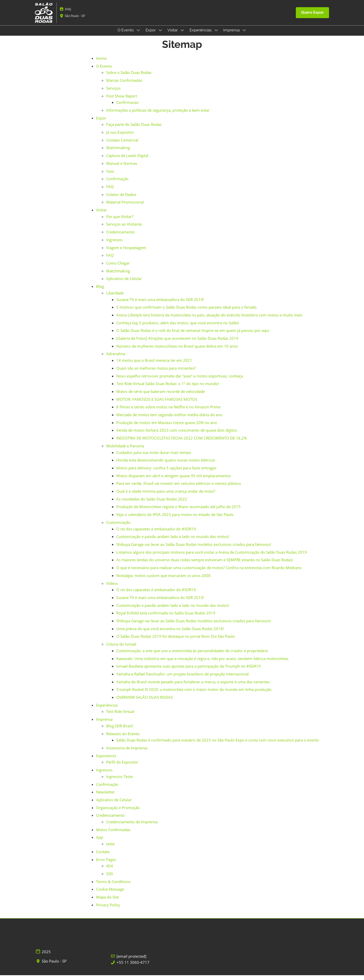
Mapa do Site (107, 902)
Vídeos (112, 588)
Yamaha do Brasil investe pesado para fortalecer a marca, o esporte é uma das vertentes (193, 687)
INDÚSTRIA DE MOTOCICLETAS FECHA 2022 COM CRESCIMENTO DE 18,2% (181, 443)
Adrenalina (116, 358)
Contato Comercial (122, 145)
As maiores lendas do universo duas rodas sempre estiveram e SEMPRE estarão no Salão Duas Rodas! (205, 565)
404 (110, 871)
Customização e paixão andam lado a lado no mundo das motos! (173, 541)
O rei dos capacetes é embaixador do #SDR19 (156, 534)
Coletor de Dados (121, 199)
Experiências (201, 35)
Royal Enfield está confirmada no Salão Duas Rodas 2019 (166, 618)
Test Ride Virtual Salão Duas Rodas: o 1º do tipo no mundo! (168, 388)
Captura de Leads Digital (127, 160)
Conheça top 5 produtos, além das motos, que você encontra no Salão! (178, 328)
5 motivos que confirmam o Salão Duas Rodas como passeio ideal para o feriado (186, 312)
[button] (312, 17)
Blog (100, 291)
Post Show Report (122, 101)
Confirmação (117, 184)
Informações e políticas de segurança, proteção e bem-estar (158, 115)
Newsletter (105, 797)
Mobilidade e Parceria (125, 451)
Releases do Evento (123, 738)
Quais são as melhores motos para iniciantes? (156, 373)
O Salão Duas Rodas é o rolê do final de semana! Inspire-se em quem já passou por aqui (193, 335)
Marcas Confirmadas (124, 85)
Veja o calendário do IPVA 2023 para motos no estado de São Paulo (175, 519)
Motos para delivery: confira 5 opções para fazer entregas (166, 473)
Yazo (110, 176)
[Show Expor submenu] (160, 35)
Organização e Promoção (118, 812)
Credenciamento (120, 237)
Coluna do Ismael (121, 649)
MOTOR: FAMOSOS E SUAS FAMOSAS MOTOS (157, 404)
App (100, 842)
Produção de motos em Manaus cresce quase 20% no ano (167, 427)
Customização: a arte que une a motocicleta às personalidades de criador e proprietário (192, 655)
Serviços (113, 93)
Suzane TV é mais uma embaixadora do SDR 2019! (160, 304)
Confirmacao (127, 107)
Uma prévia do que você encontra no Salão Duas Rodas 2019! (170, 633)
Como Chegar (118, 268)
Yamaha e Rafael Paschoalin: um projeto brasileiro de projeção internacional (183, 679)
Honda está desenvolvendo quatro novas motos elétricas (166, 465)
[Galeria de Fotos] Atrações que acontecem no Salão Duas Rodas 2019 (177, 343)
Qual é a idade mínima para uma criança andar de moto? (166, 496)
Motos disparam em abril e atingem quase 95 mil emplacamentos (174, 481)
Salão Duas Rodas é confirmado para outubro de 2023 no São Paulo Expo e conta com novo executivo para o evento (218, 745)
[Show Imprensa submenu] (244, 35)
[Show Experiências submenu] (216, 35)
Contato (103, 856)
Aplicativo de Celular (124, 283)
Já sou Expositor (120, 137)
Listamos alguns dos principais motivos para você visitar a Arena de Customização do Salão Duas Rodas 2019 (212, 557)
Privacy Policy (108, 910)
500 (110, 878)
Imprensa (232, 35)
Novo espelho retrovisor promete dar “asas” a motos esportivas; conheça (180, 381)
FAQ (110, 191)
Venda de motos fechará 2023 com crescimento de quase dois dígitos (177, 435)
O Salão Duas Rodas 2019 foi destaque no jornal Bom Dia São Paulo (176, 641)
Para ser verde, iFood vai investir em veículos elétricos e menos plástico (179, 488)
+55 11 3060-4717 (133, 967)
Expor (151, 35)
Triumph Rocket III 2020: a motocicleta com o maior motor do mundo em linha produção (194, 694)
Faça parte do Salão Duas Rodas (134, 129)
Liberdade (115, 298)
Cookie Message (110, 894)
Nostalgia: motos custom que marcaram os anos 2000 (163, 580)
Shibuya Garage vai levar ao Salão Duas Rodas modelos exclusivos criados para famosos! (194, 549)
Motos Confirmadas (113, 834)
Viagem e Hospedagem (126, 252)
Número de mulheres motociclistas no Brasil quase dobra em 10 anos (177, 351)
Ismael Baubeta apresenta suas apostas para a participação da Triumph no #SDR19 (188, 671)
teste (110, 849)
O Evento (126, 35)
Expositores (106, 761)
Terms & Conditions (113, 886)
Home (101, 63)
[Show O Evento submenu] (138, 35)
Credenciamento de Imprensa (132, 827)
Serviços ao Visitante (124, 229)
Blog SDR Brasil (120, 731)
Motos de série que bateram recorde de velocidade (161, 396)
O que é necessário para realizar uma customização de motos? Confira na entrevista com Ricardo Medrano (209, 572)
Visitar (173, 35)
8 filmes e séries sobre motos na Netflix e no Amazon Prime (168, 412)
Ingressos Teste (119, 781)
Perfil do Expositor (122, 767)
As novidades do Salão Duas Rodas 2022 (152, 504)
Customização (118, 527)
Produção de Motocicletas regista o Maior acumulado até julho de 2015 (178, 511)
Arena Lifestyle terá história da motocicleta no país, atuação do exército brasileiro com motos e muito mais (209, 320)
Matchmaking (118, 152)
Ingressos (114, 245)
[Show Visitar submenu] (182, 35)
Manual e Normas (122, 168)
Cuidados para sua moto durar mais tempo (154, 457)
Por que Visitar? (120, 221)
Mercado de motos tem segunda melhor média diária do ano (169, 419)
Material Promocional (125, 207)
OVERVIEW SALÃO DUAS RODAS (144, 702)
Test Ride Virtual (120, 716)
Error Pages (106, 864)
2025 (68, 14)
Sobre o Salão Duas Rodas (129, 77)
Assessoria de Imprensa (127, 753)
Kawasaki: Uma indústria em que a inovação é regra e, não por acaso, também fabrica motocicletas (202, 663)
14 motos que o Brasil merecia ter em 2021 (154, 365)
